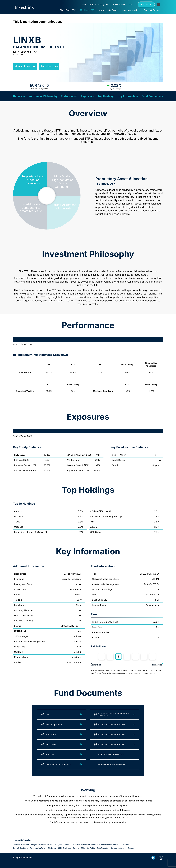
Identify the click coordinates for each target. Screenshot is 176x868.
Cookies (131, 848)
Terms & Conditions (20, 848)
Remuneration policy (38, 848)
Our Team (113, 10)
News (101, 10)
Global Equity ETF (68, 10)
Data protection (103, 848)
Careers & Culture (152, 10)
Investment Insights (130, 10)
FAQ (131, 4)
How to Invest (119, 4)
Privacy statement (118, 848)
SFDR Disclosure (65, 848)
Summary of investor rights (84, 848)
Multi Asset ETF (87, 10)
